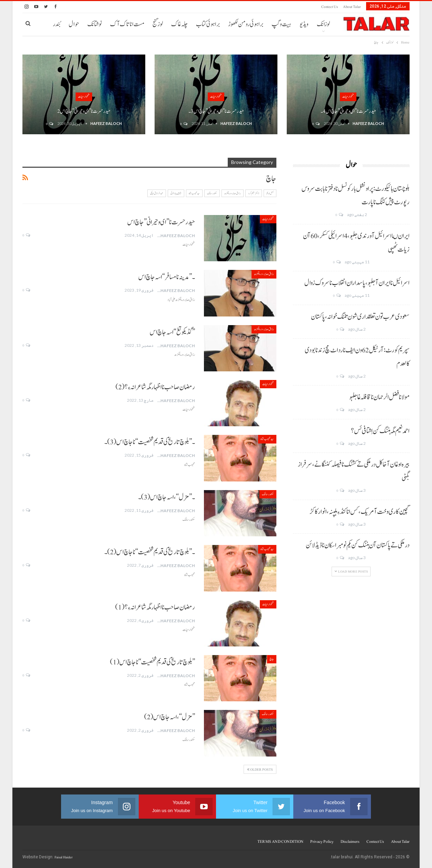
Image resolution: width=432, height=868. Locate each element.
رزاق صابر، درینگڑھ (233, 193)
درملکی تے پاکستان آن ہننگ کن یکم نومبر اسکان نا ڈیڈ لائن (358, 545)
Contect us (330, 7)
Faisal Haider (63, 857)
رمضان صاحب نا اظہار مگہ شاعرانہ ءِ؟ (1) (155, 607)
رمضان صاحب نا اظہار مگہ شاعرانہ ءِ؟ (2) (155, 387)
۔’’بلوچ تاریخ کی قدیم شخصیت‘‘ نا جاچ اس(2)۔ (150, 552)
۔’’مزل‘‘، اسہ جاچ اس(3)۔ (166, 497)
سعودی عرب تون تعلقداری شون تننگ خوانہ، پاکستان (360, 317)
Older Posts (260, 769)
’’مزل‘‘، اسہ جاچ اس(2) (170, 717)
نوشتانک (95, 24)
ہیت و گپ (281, 24)
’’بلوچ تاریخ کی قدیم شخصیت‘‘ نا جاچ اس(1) (153, 662)
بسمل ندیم (270, 193)
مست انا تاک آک (127, 24)
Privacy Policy (322, 841)
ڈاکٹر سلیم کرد (254, 193)
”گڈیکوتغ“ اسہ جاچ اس (172, 332)
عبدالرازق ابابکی (157, 193)
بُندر (57, 24)
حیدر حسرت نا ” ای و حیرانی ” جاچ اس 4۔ (348, 111)
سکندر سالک (212, 193)
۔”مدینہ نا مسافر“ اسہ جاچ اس (167, 277)
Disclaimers (350, 841)
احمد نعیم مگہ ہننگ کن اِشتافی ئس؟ (380, 431)
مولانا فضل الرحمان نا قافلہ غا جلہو (379, 397)
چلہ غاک (179, 24)
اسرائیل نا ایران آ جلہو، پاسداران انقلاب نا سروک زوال (357, 283)
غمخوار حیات (348, 96)
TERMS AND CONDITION (280, 841)
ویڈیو (304, 24)
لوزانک (323, 24)
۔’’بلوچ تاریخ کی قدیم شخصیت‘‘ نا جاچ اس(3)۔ (150, 442)
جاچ (272, 659)
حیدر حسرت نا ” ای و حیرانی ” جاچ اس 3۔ (216, 111)
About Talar (352, 7)
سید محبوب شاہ (194, 193)
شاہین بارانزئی (176, 193)
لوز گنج (158, 24)
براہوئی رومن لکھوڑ (246, 24)
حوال (74, 24)
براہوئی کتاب (208, 24)
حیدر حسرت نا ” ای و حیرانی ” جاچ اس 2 (84, 111)
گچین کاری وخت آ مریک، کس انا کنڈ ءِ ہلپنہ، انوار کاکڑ (360, 512)
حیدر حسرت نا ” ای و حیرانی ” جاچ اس (161, 222)
